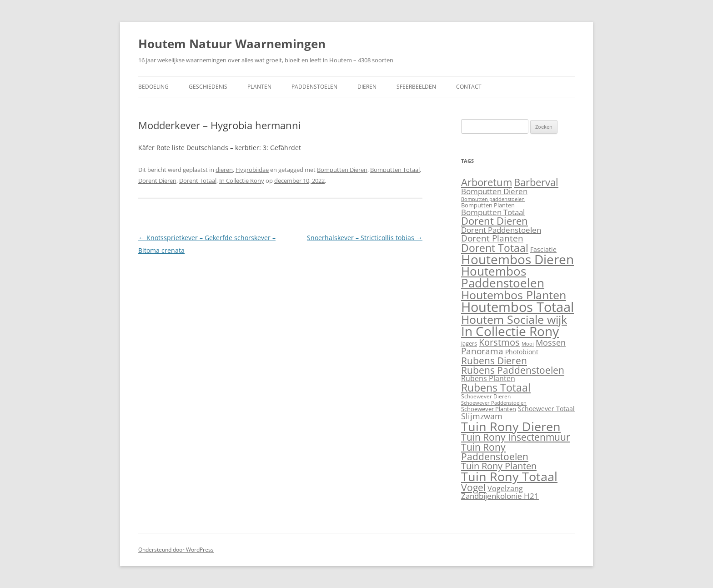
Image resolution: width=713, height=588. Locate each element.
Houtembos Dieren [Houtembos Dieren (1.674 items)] (517, 259)
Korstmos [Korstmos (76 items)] (499, 342)
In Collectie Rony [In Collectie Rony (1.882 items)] (510, 331)
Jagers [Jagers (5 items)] (469, 343)
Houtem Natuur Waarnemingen (232, 44)
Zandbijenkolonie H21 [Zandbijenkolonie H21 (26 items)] (500, 496)
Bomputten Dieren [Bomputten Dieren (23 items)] (494, 191)
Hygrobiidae (252, 170)
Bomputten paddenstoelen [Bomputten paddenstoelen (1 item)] (493, 199)
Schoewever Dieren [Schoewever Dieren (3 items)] (486, 396)
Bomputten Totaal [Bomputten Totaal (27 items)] (493, 212)
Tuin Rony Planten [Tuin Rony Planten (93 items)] (499, 466)
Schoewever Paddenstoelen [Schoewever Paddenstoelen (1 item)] (494, 403)
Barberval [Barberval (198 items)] (536, 182)
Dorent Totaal (198, 181)
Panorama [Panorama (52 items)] (482, 351)
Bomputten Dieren (342, 170)
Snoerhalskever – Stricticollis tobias (365, 238)
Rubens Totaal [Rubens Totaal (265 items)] (496, 387)
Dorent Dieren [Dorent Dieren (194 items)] (495, 221)
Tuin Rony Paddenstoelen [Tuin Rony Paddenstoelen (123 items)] (495, 452)
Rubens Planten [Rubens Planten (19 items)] (488, 378)
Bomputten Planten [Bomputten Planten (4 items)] (488, 205)
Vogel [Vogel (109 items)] (473, 487)
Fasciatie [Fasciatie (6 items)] (543, 249)
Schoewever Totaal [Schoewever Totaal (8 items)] (546, 409)
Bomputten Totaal (395, 170)
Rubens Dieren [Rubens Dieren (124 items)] (494, 360)
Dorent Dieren (157, 181)
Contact (469, 87)
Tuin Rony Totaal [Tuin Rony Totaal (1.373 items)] (509, 476)
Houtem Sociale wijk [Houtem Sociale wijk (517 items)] (514, 319)
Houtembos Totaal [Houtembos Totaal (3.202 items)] (517, 307)
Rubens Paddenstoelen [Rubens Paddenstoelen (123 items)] (513, 370)
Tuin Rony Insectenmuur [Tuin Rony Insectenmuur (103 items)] (516, 437)
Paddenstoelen (314, 87)
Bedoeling (153, 87)
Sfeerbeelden (416, 87)
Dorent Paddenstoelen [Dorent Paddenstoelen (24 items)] (501, 230)
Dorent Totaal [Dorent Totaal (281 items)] (495, 248)
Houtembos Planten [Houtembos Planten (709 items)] (514, 295)
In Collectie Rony (242, 181)
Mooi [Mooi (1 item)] (528, 344)
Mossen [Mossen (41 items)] (551, 342)
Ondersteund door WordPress (176, 550)
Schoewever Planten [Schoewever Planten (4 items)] (489, 409)
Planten (259, 87)
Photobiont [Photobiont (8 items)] (522, 352)
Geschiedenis (208, 87)
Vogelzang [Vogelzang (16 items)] (505, 488)
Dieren (367, 87)
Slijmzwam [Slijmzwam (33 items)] (482, 416)
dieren (224, 170)
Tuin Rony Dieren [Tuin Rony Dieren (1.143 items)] (511, 426)
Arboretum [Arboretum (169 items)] (487, 182)
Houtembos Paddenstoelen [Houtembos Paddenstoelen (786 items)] (503, 277)
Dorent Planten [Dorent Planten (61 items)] (492, 238)
